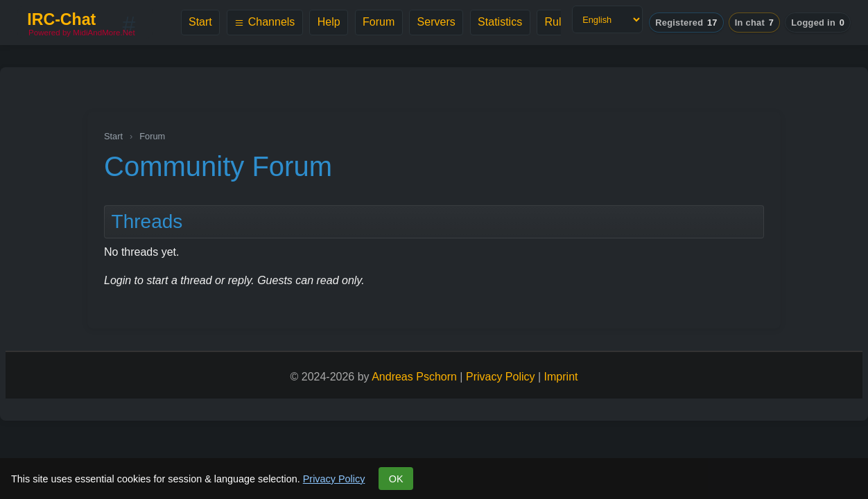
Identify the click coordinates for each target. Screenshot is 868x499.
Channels (264, 22)
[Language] (607, 19)
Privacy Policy (334, 479)
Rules (559, 22)
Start (200, 22)
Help (329, 22)
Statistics (500, 22)
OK (396, 479)
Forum (379, 22)
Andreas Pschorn (414, 377)
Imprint (561, 377)
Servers (436, 22)
